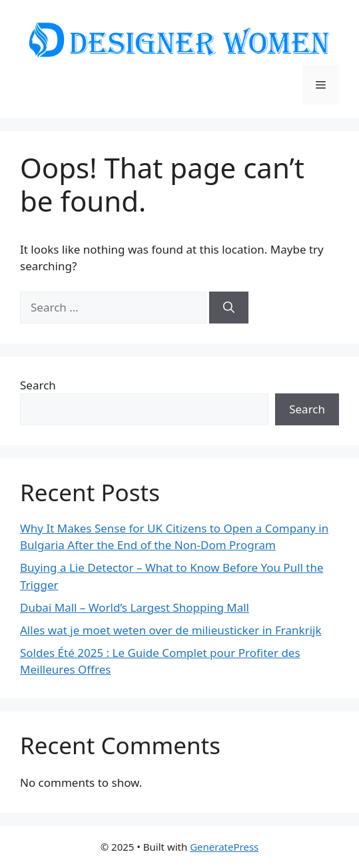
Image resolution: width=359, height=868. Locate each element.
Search (38, 385)
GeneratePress (224, 847)
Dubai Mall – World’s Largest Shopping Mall (135, 607)
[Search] (229, 308)
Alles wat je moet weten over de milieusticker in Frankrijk (171, 630)
